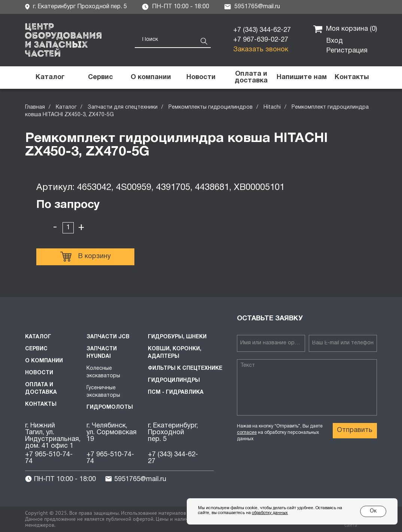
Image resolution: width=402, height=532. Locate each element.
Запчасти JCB (108, 337)
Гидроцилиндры (174, 380)
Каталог (66, 107)
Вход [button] (335, 41)
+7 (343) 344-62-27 (262, 30)
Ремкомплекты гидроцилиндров (211, 107)
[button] (301, 78)
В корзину (86, 257)
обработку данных (270, 513)
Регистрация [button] (347, 51)
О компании (44, 361)
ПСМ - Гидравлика (176, 392)
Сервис (36, 349)
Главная (35, 107)
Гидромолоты (110, 407)
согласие (247, 433)
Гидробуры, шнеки (177, 337)
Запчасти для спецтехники (123, 107)
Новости (39, 373)
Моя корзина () (345, 29)
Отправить (355, 430)
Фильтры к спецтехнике (185, 368)
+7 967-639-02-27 (261, 40)
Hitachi (272, 107)
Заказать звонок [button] (261, 50)
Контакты (41, 404)
